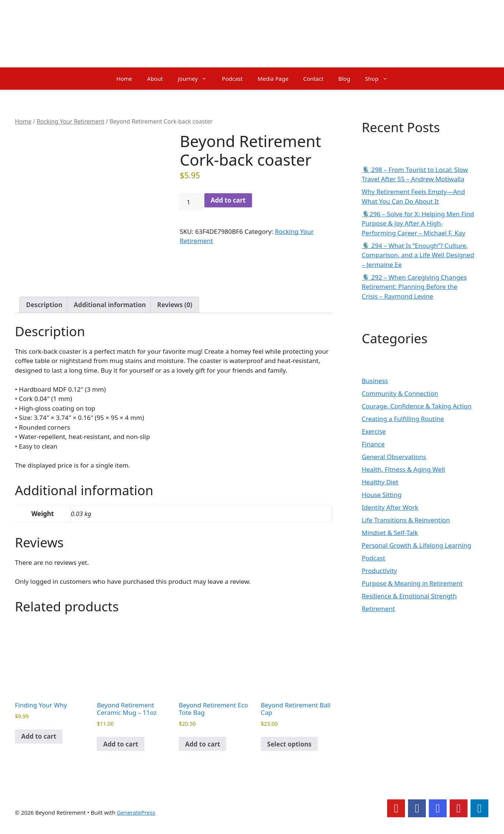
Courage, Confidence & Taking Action (417, 406)
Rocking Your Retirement (70, 121)
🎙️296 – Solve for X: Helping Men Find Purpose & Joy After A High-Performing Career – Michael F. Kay (418, 223)
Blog (344, 79)
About (155, 79)
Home (124, 79)
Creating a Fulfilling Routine (403, 419)
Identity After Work (390, 507)
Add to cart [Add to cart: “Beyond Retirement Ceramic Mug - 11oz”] (121, 744)
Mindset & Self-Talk (390, 533)
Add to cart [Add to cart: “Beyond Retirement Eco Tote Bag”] (202, 744)
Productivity (379, 571)
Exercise (374, 431)
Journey (196, 79)
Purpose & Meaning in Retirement (412, 583)
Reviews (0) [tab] (175, 305)
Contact (313, 79)
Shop (380, 79)
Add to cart (228, 200)
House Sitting (382, 495)
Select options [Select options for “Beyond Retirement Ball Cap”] (289, 744)
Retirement (378, 609)
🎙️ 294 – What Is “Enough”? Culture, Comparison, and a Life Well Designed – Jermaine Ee (418, 255)
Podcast (232, 79)
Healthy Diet (380, 482)
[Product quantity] (191, 202)
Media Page (273, 79)
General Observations (394, 457)
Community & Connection (400, 393)
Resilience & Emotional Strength (409, 596)
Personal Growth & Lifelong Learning (417, 545)
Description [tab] (44, 305)
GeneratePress (136, 812)
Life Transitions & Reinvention (406, 520)
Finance (373, 444)
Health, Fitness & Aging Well (403, 469)
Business (375, 381)
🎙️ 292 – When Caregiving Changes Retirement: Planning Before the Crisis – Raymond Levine (414, 287)
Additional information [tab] (110, 305)
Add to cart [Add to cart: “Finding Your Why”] (39, 736)
